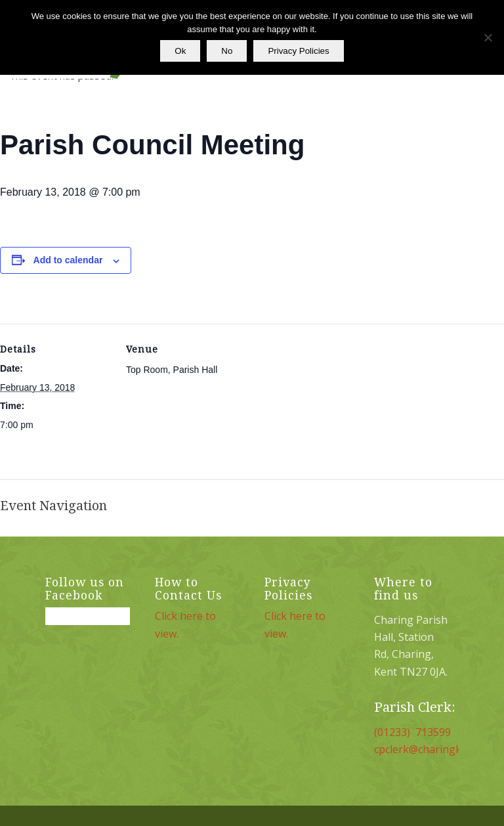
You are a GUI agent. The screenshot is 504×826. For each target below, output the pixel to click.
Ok (180, 51)
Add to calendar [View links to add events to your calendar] (68, 260)
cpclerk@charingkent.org (436, 749)
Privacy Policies (298, 51)
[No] (488, 37)
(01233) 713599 (412, 732)
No (227, 51)
